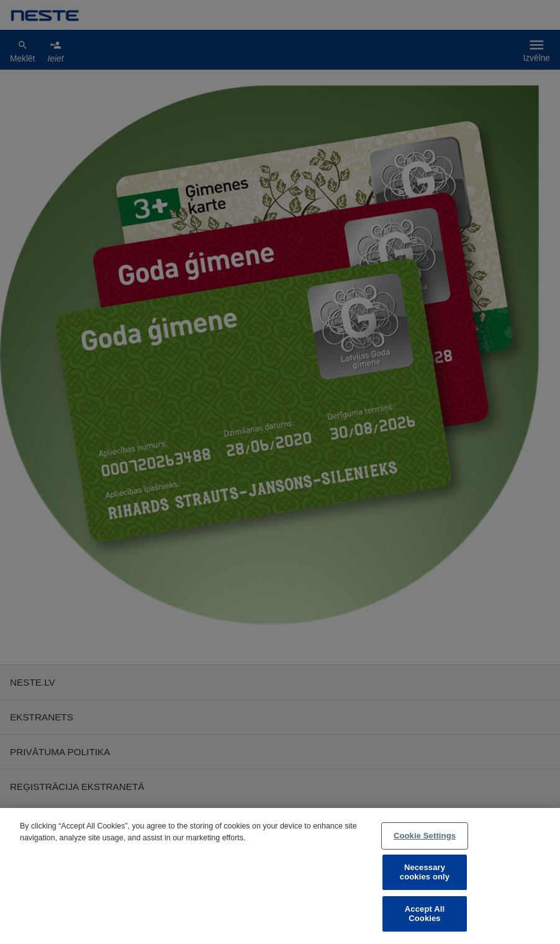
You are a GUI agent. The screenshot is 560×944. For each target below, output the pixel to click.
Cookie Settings (425, 836)
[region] (280, 876)
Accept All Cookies (425, 914)
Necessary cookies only (425, 872)
